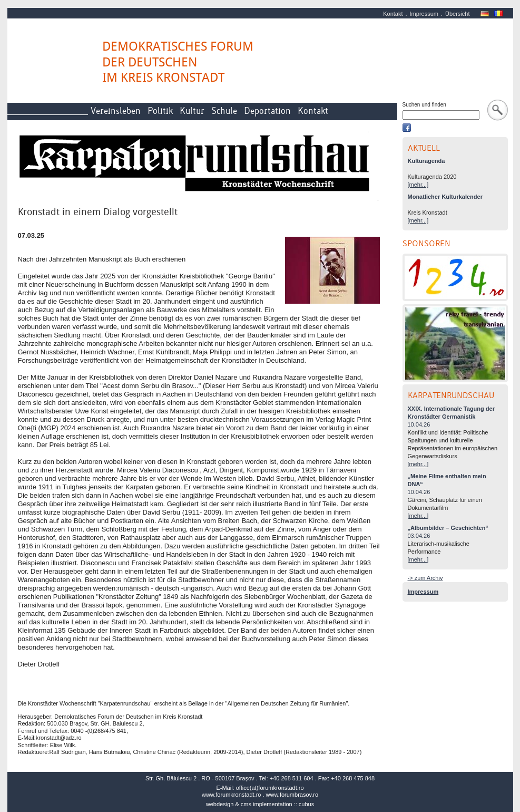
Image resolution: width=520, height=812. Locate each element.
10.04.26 (419, 424)
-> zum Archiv (425, 578)
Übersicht (457, 14)
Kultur (192, 111)
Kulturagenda (426, 161)
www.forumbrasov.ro (292, 795)
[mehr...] (418, 185)
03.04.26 (419, 536)
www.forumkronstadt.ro (231, 795)
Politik (160, 111)
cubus (306, 804)
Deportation (267, 111)
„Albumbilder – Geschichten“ (448, 528)
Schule (224, 111)
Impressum (424, 14)
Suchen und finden (424, 105)
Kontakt (393, 14)
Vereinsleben (116, 111)
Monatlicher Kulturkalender (445, 197)
